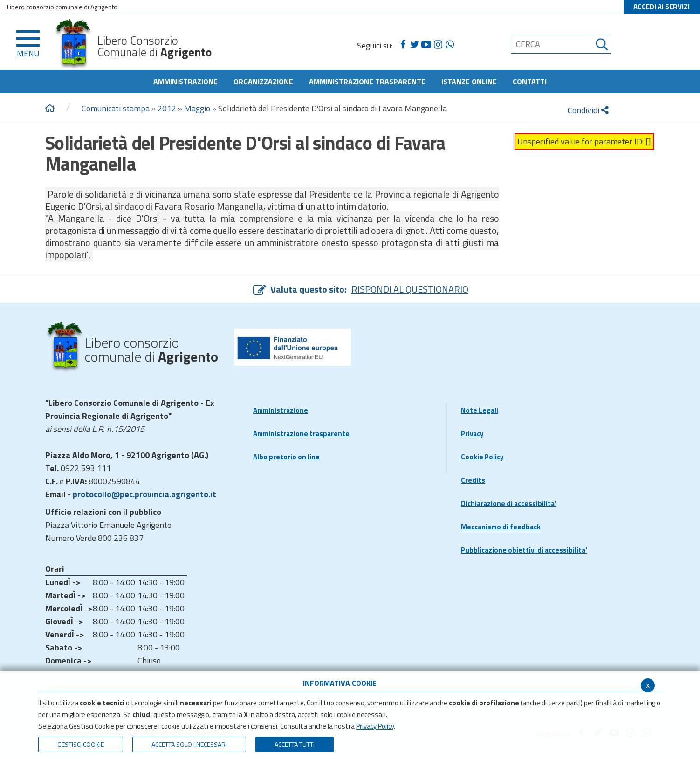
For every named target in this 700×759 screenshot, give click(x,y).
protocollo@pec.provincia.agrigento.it (144, 494)
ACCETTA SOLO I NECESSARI (189, 744)
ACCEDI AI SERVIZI (662, 7)
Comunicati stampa (116, 108)
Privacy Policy (375, 726)
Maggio (197, 108)
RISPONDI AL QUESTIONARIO (410, 289)
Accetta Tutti (295, 744)
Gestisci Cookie (81, 744)
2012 (167, 108)
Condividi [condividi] (588, 110)
